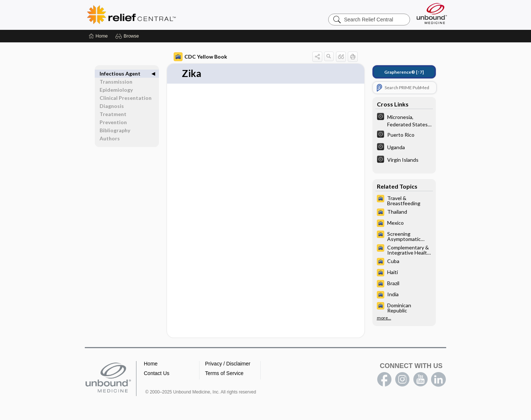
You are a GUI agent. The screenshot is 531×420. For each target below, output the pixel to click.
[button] (128, 36)
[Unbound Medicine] (432, 13)
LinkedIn (438, 379)
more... (384, 318)
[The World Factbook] (404, 120)
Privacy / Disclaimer (228, 364)
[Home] (98, 36)
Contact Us (157, 373)
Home (151, 364)
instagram (402, 379)
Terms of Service (224, 373)
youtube (420, 379)
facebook (384, 379)
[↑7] (404, 72)
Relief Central (177, 15)
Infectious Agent (120, 73)
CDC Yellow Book (200, 57)
